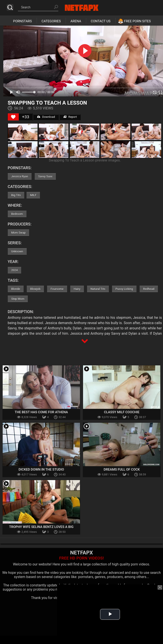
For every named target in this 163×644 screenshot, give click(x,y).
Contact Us (101, 21)
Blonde (16, 289)
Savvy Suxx (45, 176)
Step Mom (18, 299)
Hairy (77, 289)
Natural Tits (98, 289)
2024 (14, 270)
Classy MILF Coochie (122, 412)
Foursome (57, 289)
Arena (76, 21)
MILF (33, 195)
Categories (51, 21)
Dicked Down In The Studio (41, 469)
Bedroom (17, 214)
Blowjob (35, 289)
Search (10, 7)
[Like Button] (13, 117)
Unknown (17, 251)
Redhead (149, 289)
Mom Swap (18, 233)
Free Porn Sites (137, 21)
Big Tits (16, 195)
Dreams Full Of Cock (122, 469)
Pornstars (22, 21)
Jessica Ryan (20, 176)
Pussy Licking (124, 289)
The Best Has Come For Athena (41, 412)
